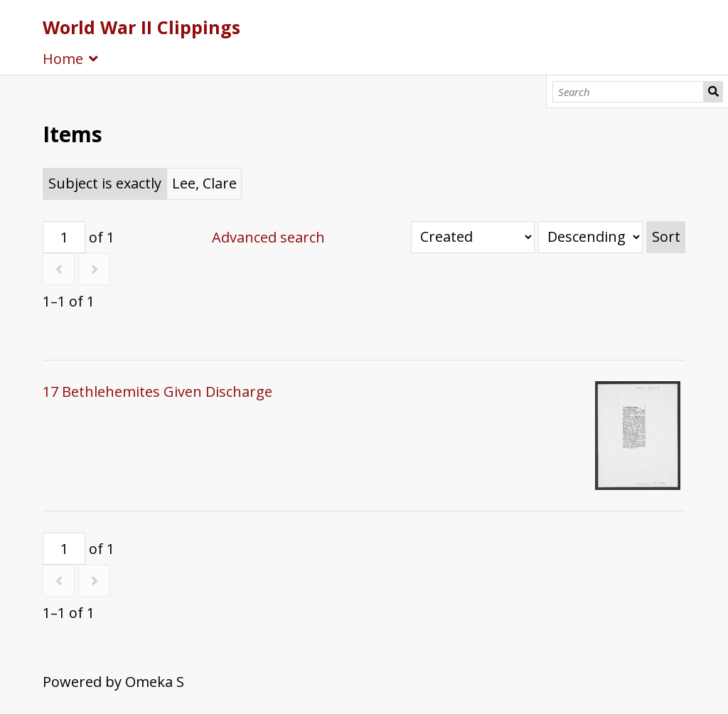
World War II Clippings (141, 27)
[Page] (64, 237)
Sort (666, 236)
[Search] (628, 92)
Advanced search (268, 237)
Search (713, 92)
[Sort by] (473, 237)
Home (63, 59)
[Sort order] (590, 237)
